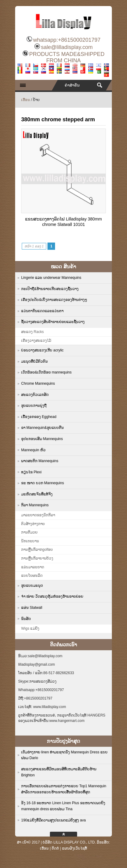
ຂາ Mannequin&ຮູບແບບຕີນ (42, 428)
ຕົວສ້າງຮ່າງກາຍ (33, 524)
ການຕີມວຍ (29, 532)
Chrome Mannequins (38, 383)
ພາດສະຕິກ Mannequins (40, 461)
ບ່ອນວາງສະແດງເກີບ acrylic (42, 350)
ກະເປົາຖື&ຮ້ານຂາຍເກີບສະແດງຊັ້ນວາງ (50, 289)
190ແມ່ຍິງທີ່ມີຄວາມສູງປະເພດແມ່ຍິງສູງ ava (54, 820)
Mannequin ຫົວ (33, 450)
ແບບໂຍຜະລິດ (32, 576)
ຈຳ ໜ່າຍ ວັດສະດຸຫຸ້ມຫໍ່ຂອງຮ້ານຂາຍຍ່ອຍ (52, 596)
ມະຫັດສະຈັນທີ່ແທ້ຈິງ (37, 494)
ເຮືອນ (26, 100)
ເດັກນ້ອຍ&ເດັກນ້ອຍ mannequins (46, 372)
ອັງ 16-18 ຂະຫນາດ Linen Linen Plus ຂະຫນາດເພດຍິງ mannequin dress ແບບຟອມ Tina (63, 806)
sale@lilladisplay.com (67, 47)
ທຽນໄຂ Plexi (31, 472)
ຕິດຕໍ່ (55, 848)
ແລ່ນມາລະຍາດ (33, 567)
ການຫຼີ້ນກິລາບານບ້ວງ (37, 558)
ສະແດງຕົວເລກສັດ (35, 395)
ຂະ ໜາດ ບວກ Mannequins (42, 483)
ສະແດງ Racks (33, 332)
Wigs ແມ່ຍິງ (30, 628)
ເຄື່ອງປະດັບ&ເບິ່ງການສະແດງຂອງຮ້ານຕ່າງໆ (54, 300)
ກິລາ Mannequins (35, 505)
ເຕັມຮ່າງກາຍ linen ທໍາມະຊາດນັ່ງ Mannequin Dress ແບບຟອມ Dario (64, 755)
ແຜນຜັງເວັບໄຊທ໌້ (75, 848)
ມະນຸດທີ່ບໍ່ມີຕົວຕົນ (34, 361)
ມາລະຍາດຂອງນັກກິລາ (38, 515)
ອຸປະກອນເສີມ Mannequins (42, 439)
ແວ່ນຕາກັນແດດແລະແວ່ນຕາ (42, 311)
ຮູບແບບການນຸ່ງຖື (34, 406)
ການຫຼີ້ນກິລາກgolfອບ (37, 550)
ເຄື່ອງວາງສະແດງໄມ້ (36, 341)
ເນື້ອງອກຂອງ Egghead (39, 417)
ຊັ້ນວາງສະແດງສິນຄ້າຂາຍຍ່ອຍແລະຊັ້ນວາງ (53, 322)
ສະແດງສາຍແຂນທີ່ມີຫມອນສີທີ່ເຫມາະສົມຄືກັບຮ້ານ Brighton (59, 772)
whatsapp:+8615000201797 (67, 40)
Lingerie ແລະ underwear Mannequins (51, 278)
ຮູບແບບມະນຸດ (32, 586)
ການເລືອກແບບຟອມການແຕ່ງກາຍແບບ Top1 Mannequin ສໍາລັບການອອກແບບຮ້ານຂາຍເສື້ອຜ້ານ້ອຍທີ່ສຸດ (64, 789)
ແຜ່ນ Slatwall (32, 608)
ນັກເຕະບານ (30, 541)
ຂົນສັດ (26, 619)
